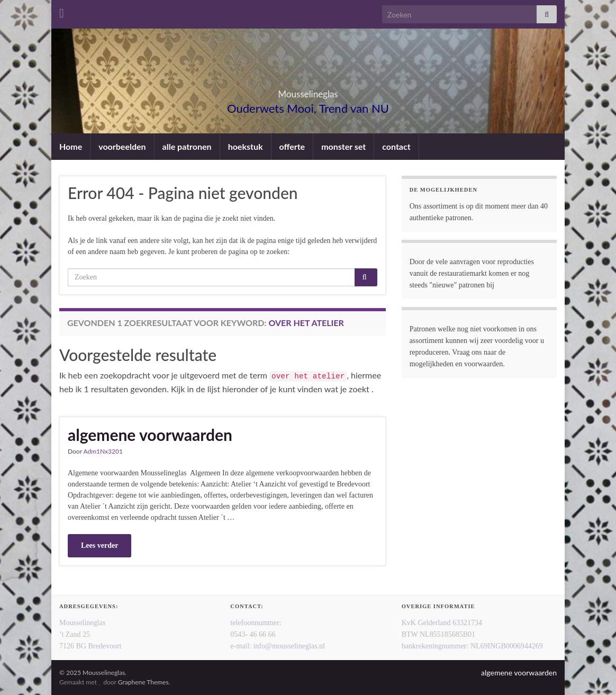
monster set (343, 146)
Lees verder (99, 545)
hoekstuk (246, 146)
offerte (292, 146)
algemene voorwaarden (150, 435)
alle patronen (187, 146)
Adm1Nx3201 (103, 451)
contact (396, 146)
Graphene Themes (143, 682)
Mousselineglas (308, 91)
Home (71, 146)
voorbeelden (122, 146)
